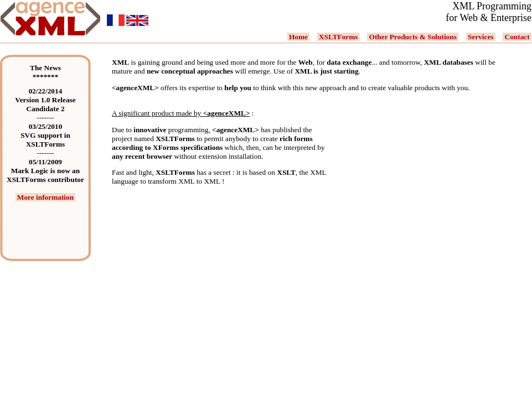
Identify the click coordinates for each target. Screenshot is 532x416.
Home (299, 37)
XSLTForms (339, 37)
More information (46, 197)
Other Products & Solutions (413, 37)
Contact (517, 37)
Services (481, 37)
